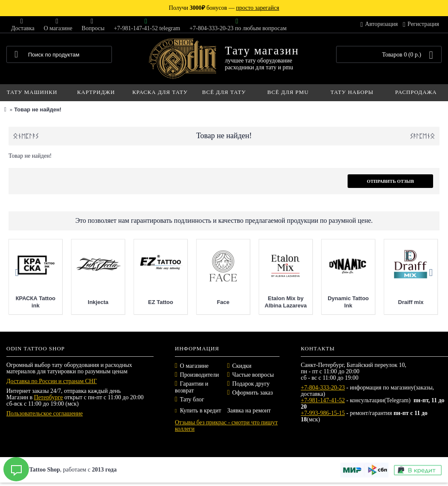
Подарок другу (251, 384)
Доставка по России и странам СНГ (52, 381)
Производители (200, 375)
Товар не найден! (38, 109)
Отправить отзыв (390, 181)
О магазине (194, 366)
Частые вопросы (253, 375)
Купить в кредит (198, 411)
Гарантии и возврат (192, 387)
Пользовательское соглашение (45, 414)
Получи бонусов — (224, 8)
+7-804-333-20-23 (323, 388)
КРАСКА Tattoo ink (36, 302)
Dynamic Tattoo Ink (348, 302)
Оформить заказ (253, 393)
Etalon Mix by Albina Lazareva (286, 302)
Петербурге (49, 397)
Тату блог (192, 399)
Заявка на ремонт (249, 411)
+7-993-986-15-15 (323, 413)
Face (223, 302)
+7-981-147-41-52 (323, 400)
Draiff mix (411, 302)
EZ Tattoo (161, 302)
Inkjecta (98, 302)
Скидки (242, 366)
